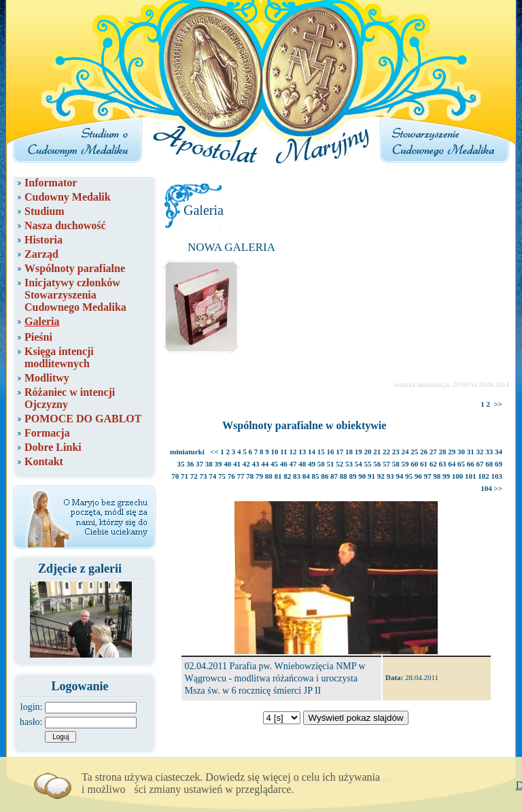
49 (312, 464)
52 (340, 464)
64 (452, 464)
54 (359, 464)
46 (284, 464)
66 (471, 464)
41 (237, 464)
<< (214, 452)
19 (359, 452)
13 (302, 452)
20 (368, 452)
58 (396, 464)
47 (293, 464)
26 (424, 452)
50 (321, 464)
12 (293, 452)
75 (222, 476)
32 (480, 452)
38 (209, 464)
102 (484, 476)
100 (458, 476)
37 (199, 464)
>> (498, 404)
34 (499, 452)
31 (471, 452)
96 (418, 476)
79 (259, 476)
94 (399, 476)
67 (480, 464)
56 (377, 464)
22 (386, 452)
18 (349, 452)
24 (405, 452)
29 (452, 452)
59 (405, 464)
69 (499, 464)
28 (443, 452)
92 (381, 476)
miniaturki (187, 452)
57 (386, 464)
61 (424, 464)
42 (246, 464)
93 (390, 476)
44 (265, 464)
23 (396, 452)
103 (497, 476)
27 (433, 452)
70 (175, 476)
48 (302, 464)
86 (325, 476)
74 (212, 476)
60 (414, 464)
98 (437, 476)
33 (489, 452)
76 (231, 476)
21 (377, 452)
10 (275, 452)
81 (278, 476)
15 (321, 452)
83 (297, 476)
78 (250, 476)
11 (283, 452)
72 (194, 476)
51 (331, 464)
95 (409, 476)
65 (461, 464)
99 (446, 476)
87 (334, 476)
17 (340, 452)
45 (274, 464)
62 (433, 464)
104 (486, 488)
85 (316, 476)
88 (344, 476)
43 (256, 464)
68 (489, 464)
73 (204, 476)
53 (349, 464)
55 (368, 464)
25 (414, 452)
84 (306, 476)
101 (471, 476)
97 (428, 476)
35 (181, 464)
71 (185, 476)
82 (287, 476)
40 (227, 464)
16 (331, 452)
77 (241, 476)
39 (219, 464)
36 (190, 464)
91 (371, 476)
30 (461, 452)
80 (269, 476)
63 (443, 464)
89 (353, 476)
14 (312, 452)
